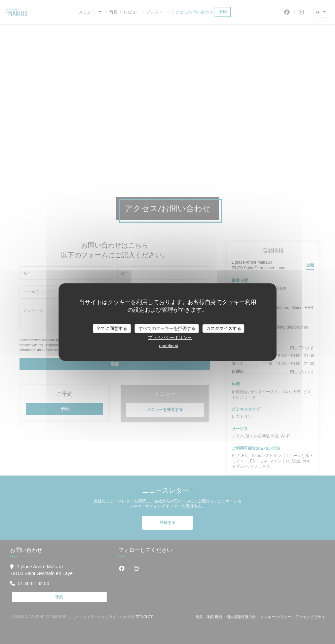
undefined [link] (169, 346)
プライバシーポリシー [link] (170, 337)
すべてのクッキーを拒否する (167, 328)
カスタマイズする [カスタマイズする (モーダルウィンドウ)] (224, 328)
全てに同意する (112, 328)
